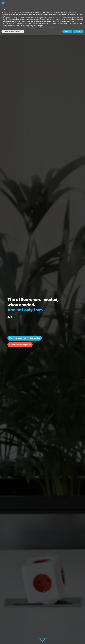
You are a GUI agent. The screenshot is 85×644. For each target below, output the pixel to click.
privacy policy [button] (50, 12)
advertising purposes (77, 20)
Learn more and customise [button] (13, 32)
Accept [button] (78, 32)
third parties (34, 18)
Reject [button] (67, 32)
